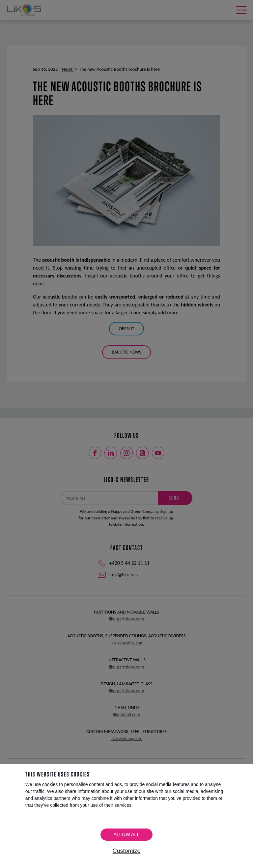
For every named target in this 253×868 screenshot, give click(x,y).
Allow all (126, 834)
